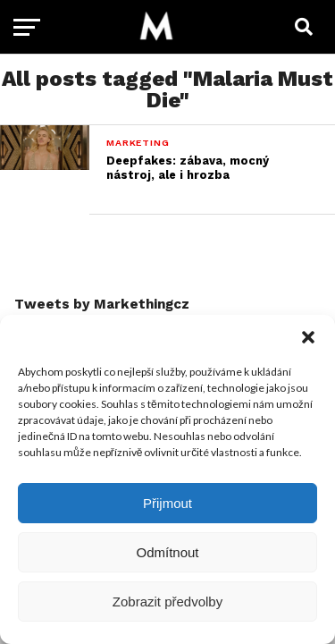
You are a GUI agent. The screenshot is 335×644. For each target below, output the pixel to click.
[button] (308, 337)
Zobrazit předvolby (167, 602)
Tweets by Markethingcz (102, 304)
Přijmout (167, 503)
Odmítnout (167, 552)
